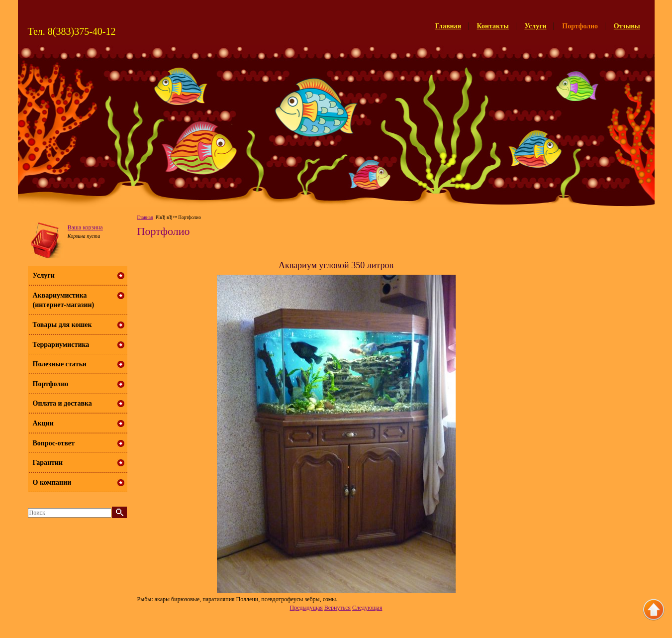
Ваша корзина (85, 227)
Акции (43, 423)
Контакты (493, 26)
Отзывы (627, 26)
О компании (52, 482)
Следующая (367, 608)
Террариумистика (61, 345)
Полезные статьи (60, 364)
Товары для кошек (62, 325)
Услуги (535, 26)
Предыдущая (306, 608)
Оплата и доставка (62, 403)
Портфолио (51, 384)
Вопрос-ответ (54, 443)
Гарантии (48, 463)
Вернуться (337, 608)
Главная (448, 26)
